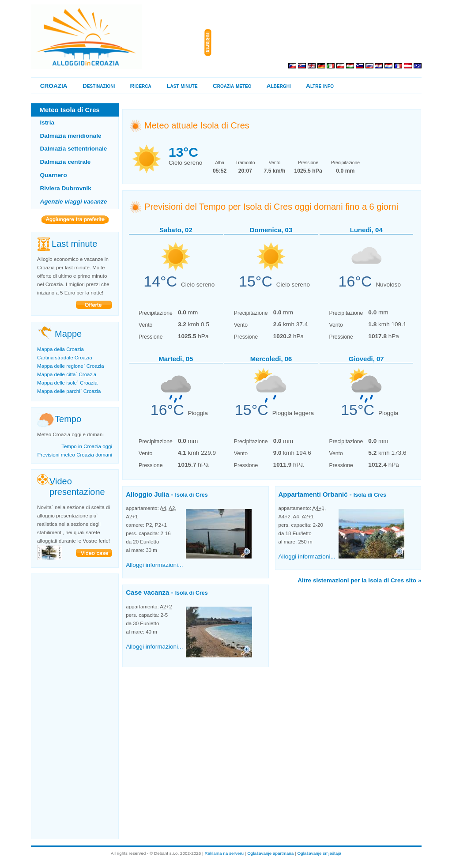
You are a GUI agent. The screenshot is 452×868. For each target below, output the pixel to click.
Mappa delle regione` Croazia (70, 366)
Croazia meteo (232, 86)
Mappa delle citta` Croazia (67, 374)
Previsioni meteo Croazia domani (75, 455)
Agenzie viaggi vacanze (74, 202)
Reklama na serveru (224, 853)
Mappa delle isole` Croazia (67, 383)
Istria (47, 123)
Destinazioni (99, 86)
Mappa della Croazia (60, 349)
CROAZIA (54, 86)
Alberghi (279, 86)
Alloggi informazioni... (154, 565)
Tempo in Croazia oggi (87, 446)
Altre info (320, 86)
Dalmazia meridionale (71, 136)
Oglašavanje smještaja (319, 853)
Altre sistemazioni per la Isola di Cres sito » (359, 580)
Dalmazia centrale (66, 162)
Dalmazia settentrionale (74, 149)
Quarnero (54, 175)
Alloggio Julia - (167, 494)
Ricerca (141, 86)
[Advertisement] (318, 43)
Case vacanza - (167, 592)
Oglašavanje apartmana (270, 853)
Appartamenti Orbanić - (332, 494)
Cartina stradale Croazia (65, 358)
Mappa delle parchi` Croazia (69, 391)
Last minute (182, 86)
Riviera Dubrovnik (66, 188)
